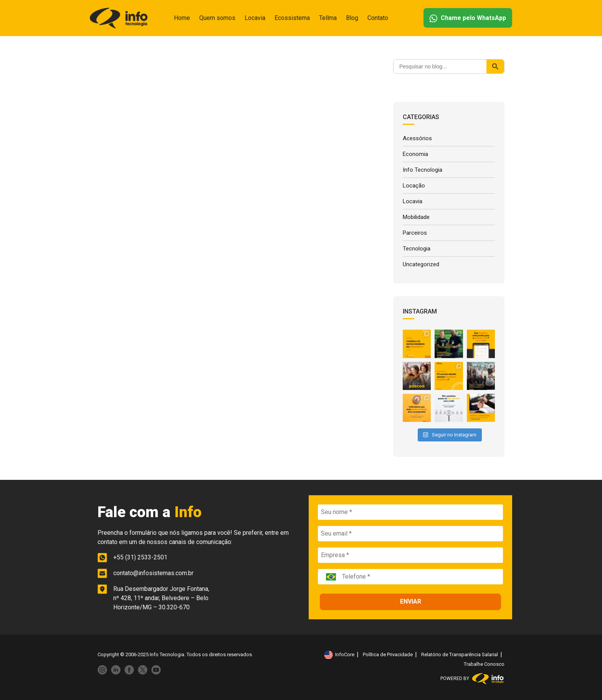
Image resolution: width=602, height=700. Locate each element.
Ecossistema (292, 18)
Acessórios (417, 138)
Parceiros (415, 233)
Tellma (328, 18)
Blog (352, 18)
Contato (378, 18)
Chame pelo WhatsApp (468, 18)
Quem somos (217, 18)
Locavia (255, 18)
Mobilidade (416, 217)
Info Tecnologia (423, 170)
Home (182, 18)
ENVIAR (411, 601)
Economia (415, 154)
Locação (414, 186)
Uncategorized (421, 264)
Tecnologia (417, 249)
